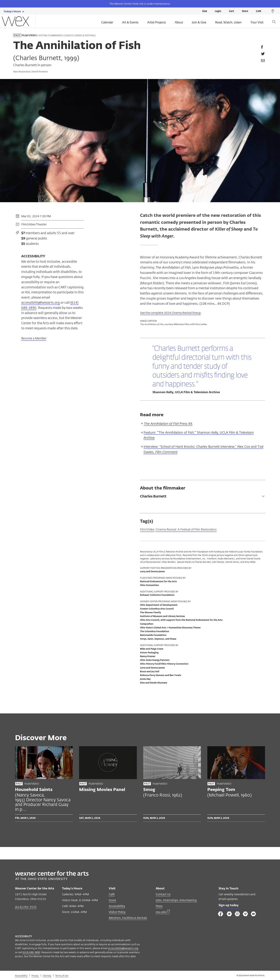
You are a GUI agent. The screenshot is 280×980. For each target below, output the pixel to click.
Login (218, 11)
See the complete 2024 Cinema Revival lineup (174, 313)
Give (205, 11)
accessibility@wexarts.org (41, 302)
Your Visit (257, 23)
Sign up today (230, 906)
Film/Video (148, 530)
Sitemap (47, 976)
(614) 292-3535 (26, 908)
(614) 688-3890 (31, 953)
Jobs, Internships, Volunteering (176, 901)
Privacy (35, 976)
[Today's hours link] (12, 11)
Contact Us (163, 895)
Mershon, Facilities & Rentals (128, 918)
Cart (232, 11)
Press (159, 907)
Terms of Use (62, 976)
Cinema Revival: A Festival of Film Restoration (191, 530)
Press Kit (168, 424)
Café (258, 11)
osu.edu (163, 913)
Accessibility (117, 907)
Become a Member (34, 339)
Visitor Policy (117, 913)
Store (245, 11)
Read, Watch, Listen (228, 23)
